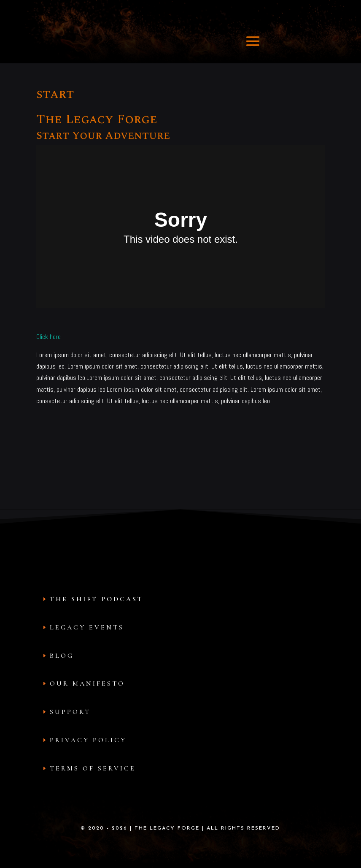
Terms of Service (93, 768)
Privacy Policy (88, 740)
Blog (62, 656)
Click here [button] (48, 337)
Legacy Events (87, 627)
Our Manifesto (87, 684)
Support (70, 712)
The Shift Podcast (97, 599)
